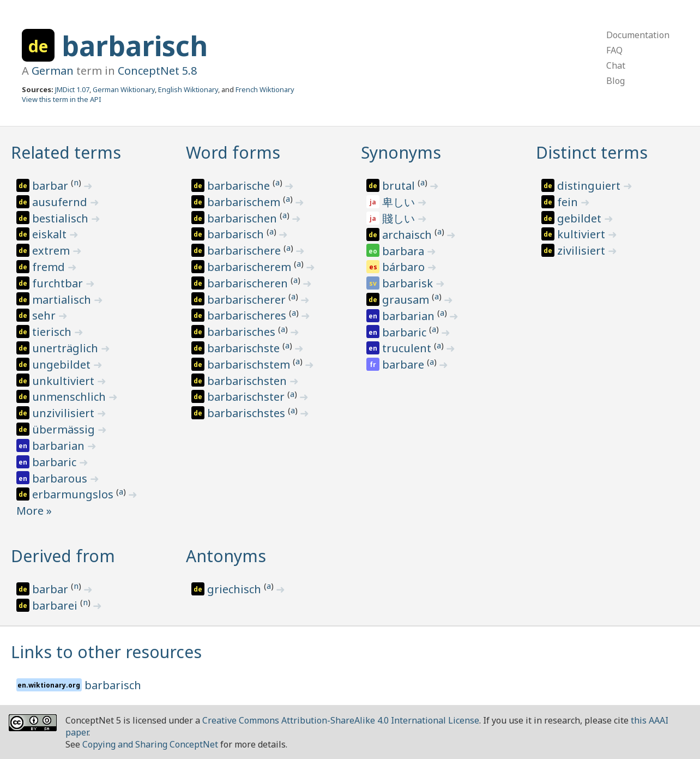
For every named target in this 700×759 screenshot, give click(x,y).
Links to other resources (106, 652)
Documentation (638, 35)
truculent (408, 348)
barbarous (61, 478)
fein (569, 202)
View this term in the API (62, 99)
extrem (52, 251)
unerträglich (67, 348)
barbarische (240, 186)
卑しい (400, 202)
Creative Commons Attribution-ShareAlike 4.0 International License (341, 720)
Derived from (63, 556)
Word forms (233, 152)
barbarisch (135, 46)
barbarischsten (248, 381)
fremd (50, 267)
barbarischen (243, 218)
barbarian (60, 446)
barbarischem (245, 202)
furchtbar (59, 283)
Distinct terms (592, 152)
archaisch (408, 235)
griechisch (236, 589)
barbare (405, 365)
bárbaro (405, 267)
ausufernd (61, 202)
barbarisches (243, 332)
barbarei (56, 606)
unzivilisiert (65, 413)
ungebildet (63, 365)
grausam (407, 300)
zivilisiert (583, 251)
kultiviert (583, 234)
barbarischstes (248, 413)
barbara (405, 251)
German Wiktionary (124, 89)
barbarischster (247, 397)
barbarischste (245, 348)
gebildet (581, 218)
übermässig (65, 429)
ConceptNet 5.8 (157, 71)
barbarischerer (248, 300)
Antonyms (226, 556)
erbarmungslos (74, 494)
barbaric (56, 462)
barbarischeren (249, 283)
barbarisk (409, 283)
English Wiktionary (188, 89)
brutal (400, 186)
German (53, 71)
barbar (52, 186)
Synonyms (401, 152)
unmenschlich (70, 397)
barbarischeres (248, 315)
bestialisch (62, 218)
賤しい (400, 218)
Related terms (66, 152)
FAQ (614, 50)
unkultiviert (65, 381)
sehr (45, 315)
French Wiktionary (265, 89)
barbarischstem (250, 365)
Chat (616, 65)
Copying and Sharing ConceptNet (150, 744)
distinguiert (590, 186)
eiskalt (51, 234)
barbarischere (245, 251)
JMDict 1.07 (72, 89)
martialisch (63, 300)
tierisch (53, 332)
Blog (615, 81)
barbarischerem (251, 267)
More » (34, 511)
